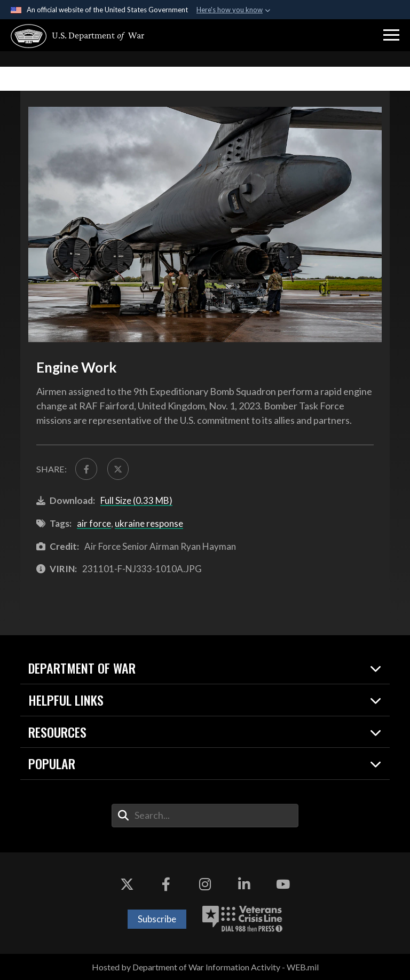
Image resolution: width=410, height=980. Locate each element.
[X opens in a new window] (127, 884)
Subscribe (157, 919)
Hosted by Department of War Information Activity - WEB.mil (205, 967)
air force (94, 523)
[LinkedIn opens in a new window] (244, 884)
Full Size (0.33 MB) (136, 500)
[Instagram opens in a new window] (205, 884)
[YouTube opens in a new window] (283, 884)
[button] (391, 35)
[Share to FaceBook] (86, 469)
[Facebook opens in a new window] (166, 884)
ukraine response (149, 523)
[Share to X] (118, 469)
